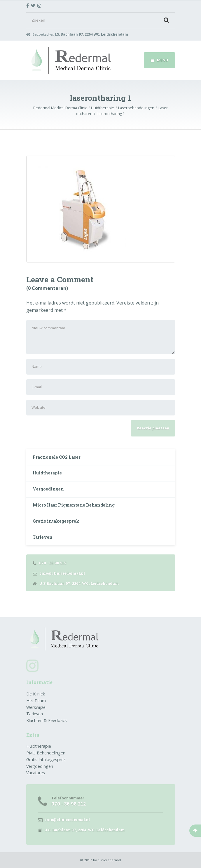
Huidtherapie (47, 473)
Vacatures (36, 773)
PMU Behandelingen (46, 753)
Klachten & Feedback (47, 720)
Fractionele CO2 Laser (57, 457)
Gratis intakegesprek (56, 521)
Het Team (36, 701)
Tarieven (43, 537)
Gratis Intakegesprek (46, 760)
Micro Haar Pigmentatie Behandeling (74, 505)
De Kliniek (36, 694)
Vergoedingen (48, 489)
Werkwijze (36, 707)
